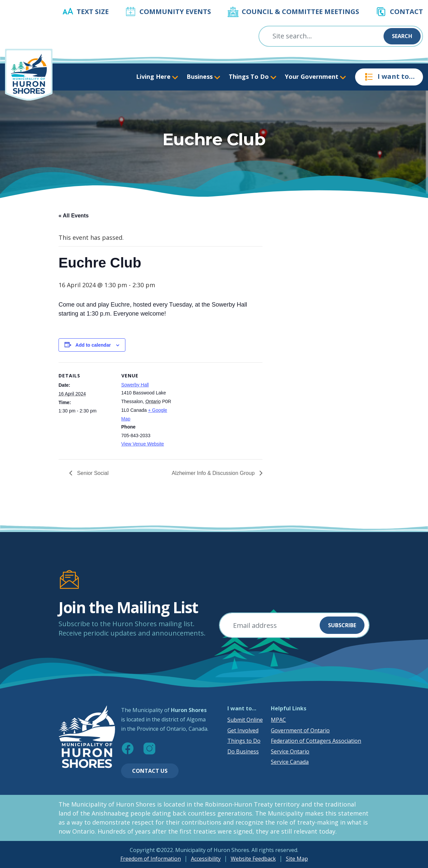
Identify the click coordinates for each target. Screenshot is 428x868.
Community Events (175, 12)
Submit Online (245, 720)
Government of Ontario (300, 730)
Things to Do (244, 741)
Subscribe (342, 625)
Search (402, 36)
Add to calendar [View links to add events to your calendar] (93, 345)
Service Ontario (290, 751)
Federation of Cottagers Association (316, 741)
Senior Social (92, 473)
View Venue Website (143, 444)
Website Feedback (253, 859)
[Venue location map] (219, 409)
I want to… (389, 77)
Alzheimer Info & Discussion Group (214, 473)
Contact (406, 12)
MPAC (278, 720)
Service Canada (290, 762)
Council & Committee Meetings (300, 12)
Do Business (243, 751)
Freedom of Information (151, 859)
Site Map (297, 859)
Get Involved (243, 730)
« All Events (74, 216)
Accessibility (206, 859)
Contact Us (150, 771)
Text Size (93, 12)
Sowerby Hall (135, 385)
